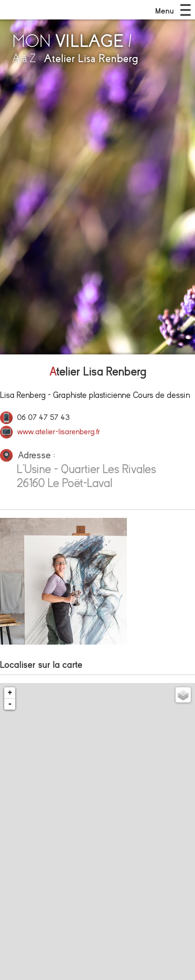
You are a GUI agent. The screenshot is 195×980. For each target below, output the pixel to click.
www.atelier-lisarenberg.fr (59, 432)
